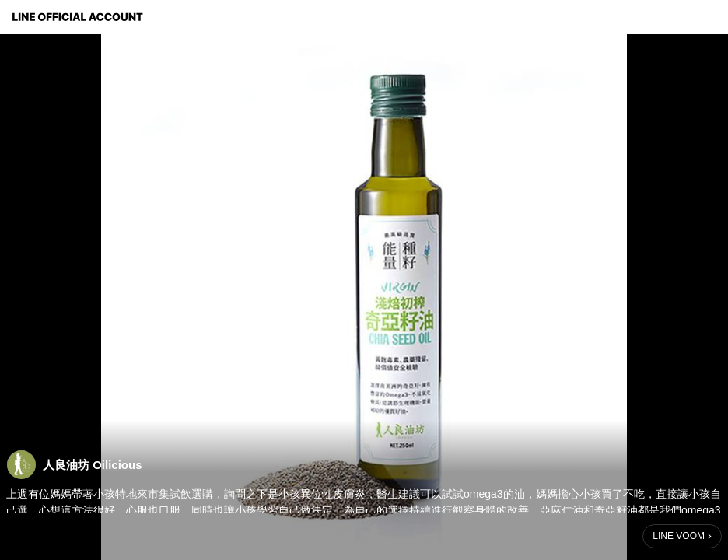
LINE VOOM (679, 536)
